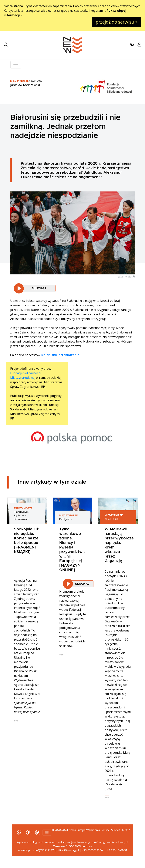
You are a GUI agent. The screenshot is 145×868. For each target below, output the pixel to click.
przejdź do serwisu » (117, 22)
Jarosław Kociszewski (25, 85)
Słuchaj (39, 288)
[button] (6, 45)
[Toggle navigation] (16, 65)
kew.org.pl (24, 850)
